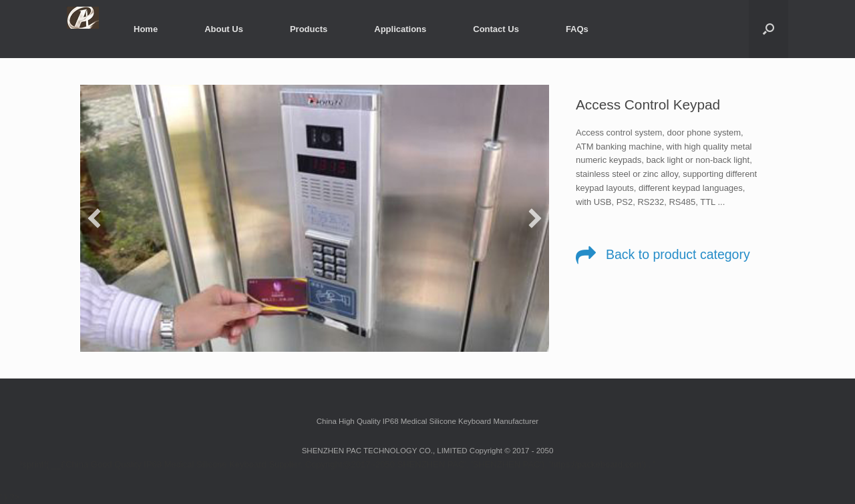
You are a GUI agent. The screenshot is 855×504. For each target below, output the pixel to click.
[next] (535, 218)
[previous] (94, 218)
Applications (400, 29)
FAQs (577, 29)
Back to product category (678, 254)
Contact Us (496, 29)
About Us (224, 29)
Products (309, 29)
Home (146, 29)
